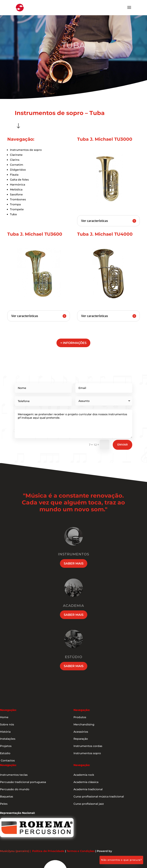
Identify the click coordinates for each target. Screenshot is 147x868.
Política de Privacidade (48, 851)
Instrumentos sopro (87, 753)
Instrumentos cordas (88, 746)
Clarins (15, 160)
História (5, 732)
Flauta (14, 175)
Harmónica (18, 185)
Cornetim (17, 165)
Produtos (80, 717)
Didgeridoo (18, 170)
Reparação (81, 739)
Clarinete (16, 155)
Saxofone (16, 194)
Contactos (7, 760)
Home (4, 717)
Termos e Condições (81, 851)
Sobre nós (7, 724)
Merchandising (84, 724)
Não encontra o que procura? (121, 860)
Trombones (18, 199)
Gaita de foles (19, 180)
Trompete (17, 209)
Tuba (13, 214)
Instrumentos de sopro (26, 150)
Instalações (8, 739)
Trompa (15, 204)
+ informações (73, 343)
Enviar (122, 445)
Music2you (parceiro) (15, 851)
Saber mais (74, 563)
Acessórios (81, 732)
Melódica (16, 189)
